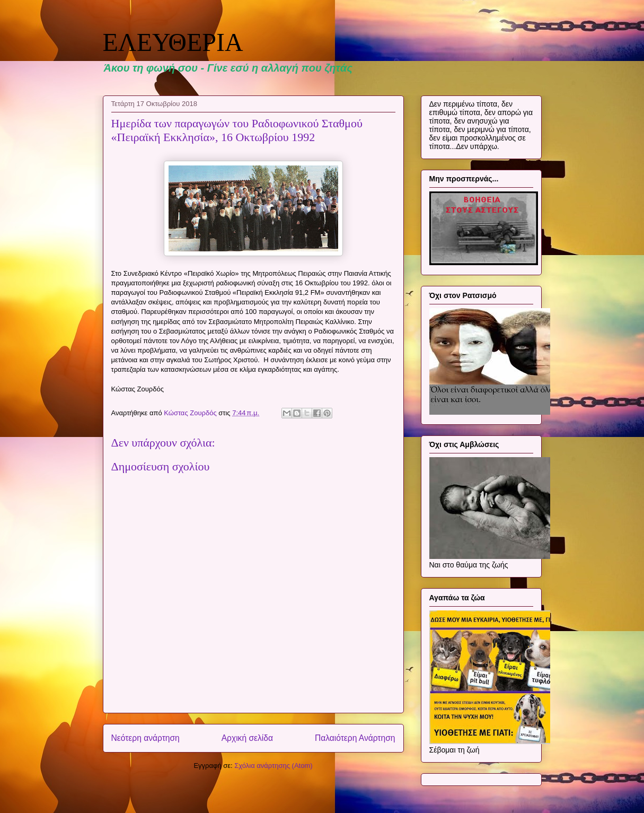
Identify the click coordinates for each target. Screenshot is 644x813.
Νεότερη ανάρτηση (145, 738)
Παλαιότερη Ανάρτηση (355, 738)
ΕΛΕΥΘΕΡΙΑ (173, 42)
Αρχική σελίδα (247, 738)
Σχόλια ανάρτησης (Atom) (273, 766)
